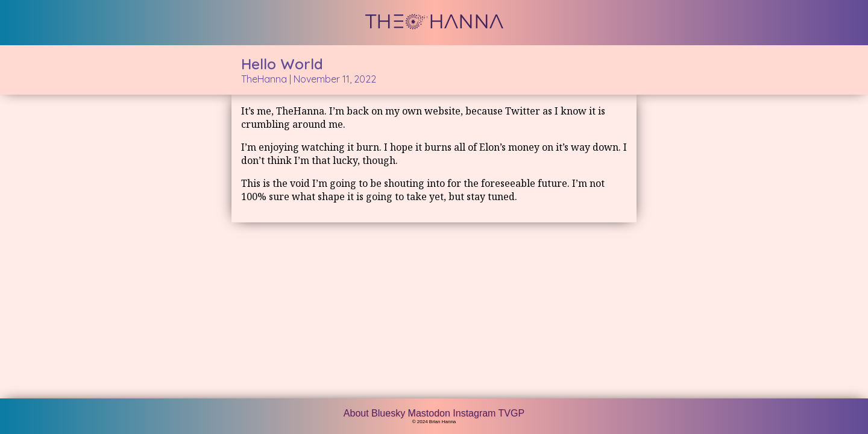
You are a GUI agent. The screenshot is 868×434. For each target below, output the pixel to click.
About (357, 413)
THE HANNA (434, 22)
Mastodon (431, 413)
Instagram (475, 413)
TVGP (512, 413)
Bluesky (389, 413)
